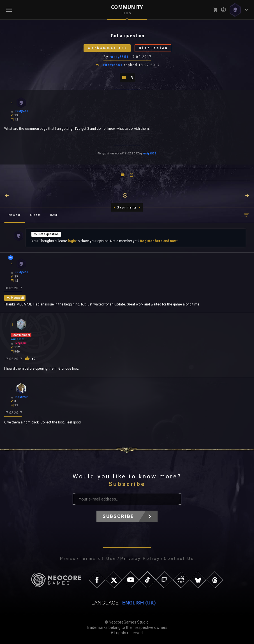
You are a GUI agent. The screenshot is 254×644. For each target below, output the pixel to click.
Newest (14, 215)
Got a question (46, 234)
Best (54, 215)
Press (68, 559)
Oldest (35, 215)
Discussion (153, 48)
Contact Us (179, 559)
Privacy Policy (140, 559)
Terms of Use (98, 559)
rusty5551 (119, 57)
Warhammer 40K (108, 48)
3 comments (127, 207)
